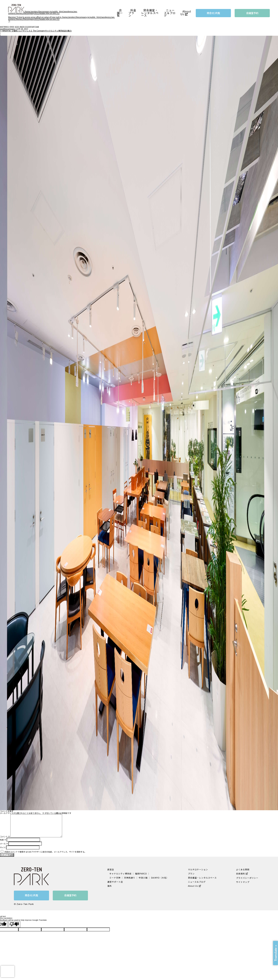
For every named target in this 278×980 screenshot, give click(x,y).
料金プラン (132, 13)
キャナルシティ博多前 (121, 874)
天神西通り (130, 878)
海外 (110, 886)
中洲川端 (143, 878)
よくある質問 (243, 869)
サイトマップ (243, 882)
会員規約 (240, 874)
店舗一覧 (120, 13)
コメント (5, 837)
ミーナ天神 (115, 878)
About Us (186, 13)
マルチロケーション (198, 869)
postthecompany (8, 29)
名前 (3, 840)
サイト (3, 847)
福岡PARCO (141, 874)
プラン (191, 874)
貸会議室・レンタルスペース (150, 13)
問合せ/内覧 (214, 13)
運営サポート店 (115, 882)
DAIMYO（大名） (160, 878)
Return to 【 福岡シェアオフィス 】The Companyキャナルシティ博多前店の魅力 (36, 31)
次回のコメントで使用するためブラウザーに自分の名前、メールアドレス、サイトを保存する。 (45, 852)
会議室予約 (252, 13)
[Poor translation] (14, 924)
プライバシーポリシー (247, 878)
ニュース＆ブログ (170, 13)
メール (4, 844)
